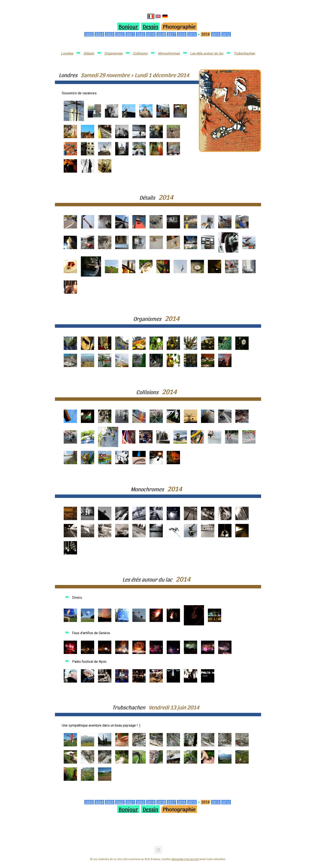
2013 (216, 34)
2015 (192, 34)
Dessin (150, 26)
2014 (206, 34)
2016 (182, 34)
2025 (89, 34)
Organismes (113, 53)
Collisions (140, 53)
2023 (110, 34)
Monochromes (169, 53)
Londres (67, 53)
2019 (151, 34)
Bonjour (128, 26)
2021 (130, 34)
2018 (161, 34)
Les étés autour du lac (207, 53)
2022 (120, 34)
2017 (171, 34)
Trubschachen (244, 53)
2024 (99, 34)
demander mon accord (185, 859)
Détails (89, 53)
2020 (141, 34)
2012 (226, 34)
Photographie (179, 26)
